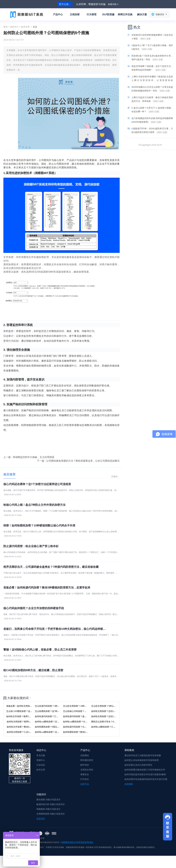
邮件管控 (85, 765)
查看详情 (112, 4)
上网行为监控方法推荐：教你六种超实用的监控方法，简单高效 (152, 99)
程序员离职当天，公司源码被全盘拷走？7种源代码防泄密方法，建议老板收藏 (51, 567)
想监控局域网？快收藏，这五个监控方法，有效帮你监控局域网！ (152, 68)
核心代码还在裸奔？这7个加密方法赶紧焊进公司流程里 (37, 484)
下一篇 (78, 461)
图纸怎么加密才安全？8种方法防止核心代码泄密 (114, 722)
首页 (6, 27)
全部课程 (129, 784)
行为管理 (92, 14)
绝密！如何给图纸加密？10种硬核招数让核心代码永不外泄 (39, 526)
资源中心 (41, 760)
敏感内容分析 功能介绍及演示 (51, 804)
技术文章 (25, 27)
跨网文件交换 (125, 14)
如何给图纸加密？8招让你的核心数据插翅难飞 (57, 727)
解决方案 (142, 14)
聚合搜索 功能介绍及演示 (49, 799)
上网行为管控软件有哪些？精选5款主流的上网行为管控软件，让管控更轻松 (152, 79)
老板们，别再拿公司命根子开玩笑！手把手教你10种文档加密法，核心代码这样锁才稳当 (56, 629)
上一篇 (29, 457)
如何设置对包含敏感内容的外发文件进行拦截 (146, 779)
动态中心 (14, 27)
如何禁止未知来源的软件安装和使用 (142, 760)
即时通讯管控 (87, 760)
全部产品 (85, 784)
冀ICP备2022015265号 (50, 842)
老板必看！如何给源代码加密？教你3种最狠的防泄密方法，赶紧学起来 (47, 588)
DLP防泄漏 (108, 14)
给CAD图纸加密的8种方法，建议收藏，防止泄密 (33, 670)
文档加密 (75, 14)
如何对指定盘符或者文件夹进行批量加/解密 (145, 774)
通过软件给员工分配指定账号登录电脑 (143, 755)
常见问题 (41, 755)
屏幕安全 (85, 774)
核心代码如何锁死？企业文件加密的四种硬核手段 (34, 608)
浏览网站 (85, 755)
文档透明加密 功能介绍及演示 (51, 814)
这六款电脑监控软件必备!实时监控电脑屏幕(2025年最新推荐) (152, 120)
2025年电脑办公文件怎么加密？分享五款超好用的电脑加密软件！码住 (152, 89)
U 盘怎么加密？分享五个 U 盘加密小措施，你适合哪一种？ (152, 110)
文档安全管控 (87, 770)
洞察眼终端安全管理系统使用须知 (77, 842)
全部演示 (41, 818)
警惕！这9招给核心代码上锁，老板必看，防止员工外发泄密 (40, 650)
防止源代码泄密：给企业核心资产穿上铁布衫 (31, 546)
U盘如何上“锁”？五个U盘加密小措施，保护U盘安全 (152, 47)
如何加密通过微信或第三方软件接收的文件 (145, 770)
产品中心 (58, 14)
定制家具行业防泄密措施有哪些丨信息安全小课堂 (152, 37)
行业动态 (41, 765)
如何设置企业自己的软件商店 (138, 765)
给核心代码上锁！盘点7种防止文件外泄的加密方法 (34, 505)
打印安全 (85, 779)
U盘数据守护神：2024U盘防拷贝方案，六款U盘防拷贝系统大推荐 (152, 130)
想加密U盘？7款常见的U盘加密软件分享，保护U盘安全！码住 (152, 58)
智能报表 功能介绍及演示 (49, 809)
